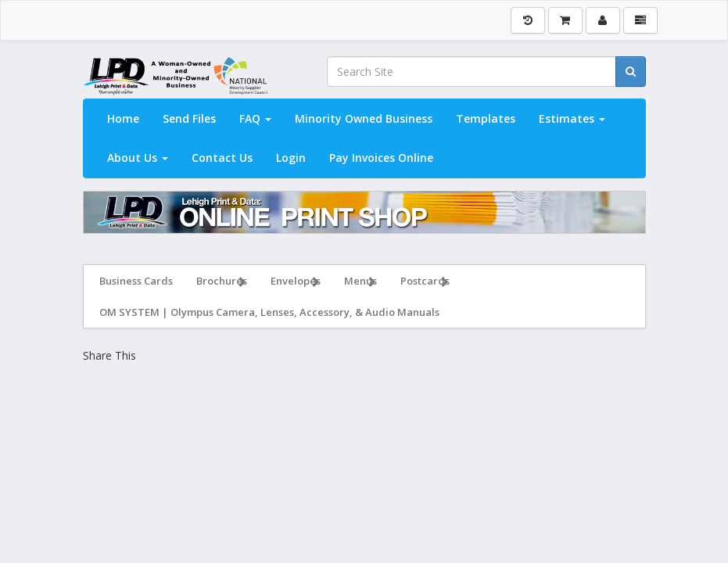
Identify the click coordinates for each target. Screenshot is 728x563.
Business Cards (136, 281)
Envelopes (296, 282)
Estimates (572, 118)
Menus (360, 282)
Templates (486, 118)
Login (291, 158)
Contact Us (222, 158)
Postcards (425, 282)
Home (123, 118)
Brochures (222, 282)
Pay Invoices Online (381, 158)
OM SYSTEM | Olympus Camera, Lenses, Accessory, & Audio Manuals (269, 312)
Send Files (189, 118)
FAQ (255, 118)
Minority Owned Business (364, 118)
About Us (138, 158)
